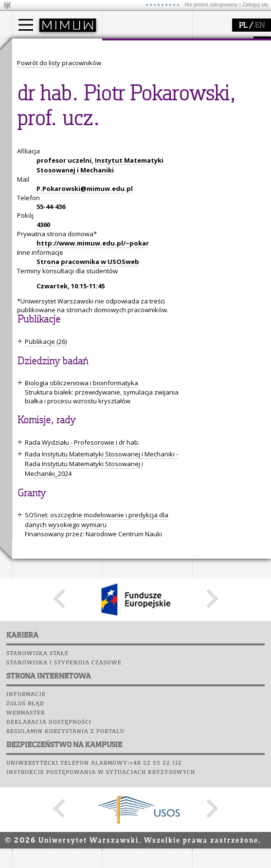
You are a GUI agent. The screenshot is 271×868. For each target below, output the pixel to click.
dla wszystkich (136, 192)
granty (34, 184)
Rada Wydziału (136, 85)
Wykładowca (43, 94)
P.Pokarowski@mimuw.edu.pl (85, 459)
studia (31, 48)
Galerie (78, 280)
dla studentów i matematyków (137, 179)
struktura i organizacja (147, 76)
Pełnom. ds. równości (55, 120)
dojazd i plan (133, 67)
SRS (54, 224)
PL (243, 26)
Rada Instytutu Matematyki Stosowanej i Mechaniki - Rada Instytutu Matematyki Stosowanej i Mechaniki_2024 (101, 734)
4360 (43, 495)
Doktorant (39, 85)
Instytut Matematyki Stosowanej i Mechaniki (100, 435)
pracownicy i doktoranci (149, 102)
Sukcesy (27, 298)
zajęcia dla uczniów (143, 157)
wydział (125, 48)
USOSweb (28, 224)
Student (36, 76)
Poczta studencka (45, 252)
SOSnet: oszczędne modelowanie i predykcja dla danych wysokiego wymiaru (97, 790)
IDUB (31, 210)
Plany (56, 233)
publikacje (39, 175)
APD (72, 224)
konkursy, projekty (142, 201)
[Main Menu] (26, 25)
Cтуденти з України (54, 111)
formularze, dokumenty (149, 111)
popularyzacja (140, 138)
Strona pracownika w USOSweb (88, 532)
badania (35, 138)
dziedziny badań (49, 157)
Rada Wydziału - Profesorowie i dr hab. (82, 713)
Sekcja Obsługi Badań (56, 192)
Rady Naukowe (137, 94)
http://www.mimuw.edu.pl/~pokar (93, 513)
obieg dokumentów (53, 201)
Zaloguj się (255, 4)
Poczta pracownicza (50, 261)
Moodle (27, 233)
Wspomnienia (36, 280)
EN (260, 26)
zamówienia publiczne (147, 120)
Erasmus (37, 102)
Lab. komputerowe (46, 243)
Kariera (31, 289)
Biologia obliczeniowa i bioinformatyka (81, 653)
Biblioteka (32, 270)
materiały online (138, 166)
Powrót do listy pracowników (59, 333)
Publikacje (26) (46, 612)
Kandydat (39, 67)
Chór (65, 270)
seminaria (39, 166)
